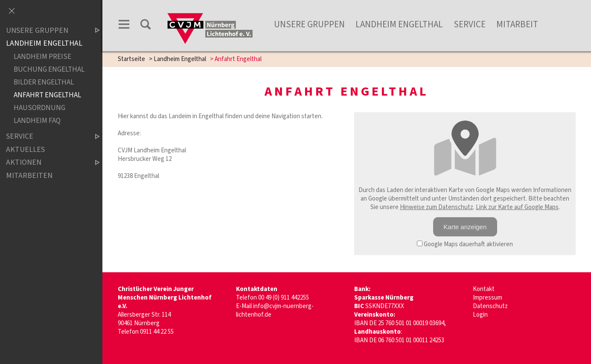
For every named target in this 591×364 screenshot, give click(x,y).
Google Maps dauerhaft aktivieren (465, 244)
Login (480, 315)
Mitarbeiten (29, 176)
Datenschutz (490, 306)
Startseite (131, 59)
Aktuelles (25, 150)
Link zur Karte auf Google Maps (517, 207)
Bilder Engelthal (44, 82)
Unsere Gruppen (46, 31)
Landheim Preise (42, 57)
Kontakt (484, 289)
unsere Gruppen (309, 24)
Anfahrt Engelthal (47, 95)
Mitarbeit (517, 24)
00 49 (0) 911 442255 (284, 298)
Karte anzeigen (465, 227)
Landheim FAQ (37, 121)
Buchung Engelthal (49, 69)
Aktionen (46, 163)
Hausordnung (39, 108)
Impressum (488, 298)
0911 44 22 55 (157, 332)
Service (470, 24)
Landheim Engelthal (399, 24)
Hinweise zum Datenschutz (437, 207)
